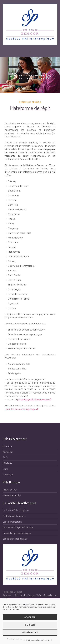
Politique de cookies (16, 639)
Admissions (8, 452)
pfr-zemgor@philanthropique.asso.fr (34, 399)
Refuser (30, 625)
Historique (8, 446)
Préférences (30, 633)
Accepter (30, 617)
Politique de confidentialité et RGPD (38, 640)
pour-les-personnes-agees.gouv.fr (22, 409)
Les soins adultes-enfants (15, 539)
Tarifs (5, 457)
